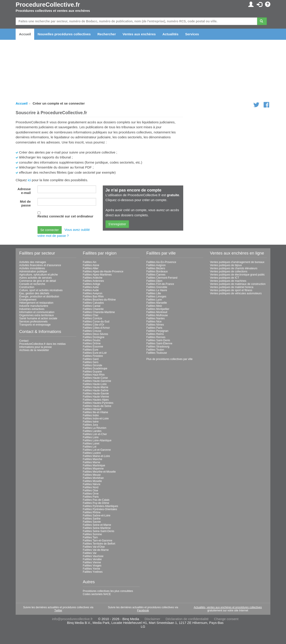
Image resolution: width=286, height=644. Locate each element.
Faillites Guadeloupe (95, 368)
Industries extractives (32, 309)
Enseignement (28, 300)
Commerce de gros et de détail (38, 281)
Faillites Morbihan (93, 478)
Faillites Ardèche (93, 278)
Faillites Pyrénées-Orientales (100, 509)
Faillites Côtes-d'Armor (96, 328)
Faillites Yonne (91, 569)
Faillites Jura (90, 425)
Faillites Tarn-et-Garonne (98, 541)
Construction (27, 287)
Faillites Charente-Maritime (99, 312)
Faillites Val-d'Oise (94, 547)
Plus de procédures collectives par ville (169, 359)
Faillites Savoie (92, 522)
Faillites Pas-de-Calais (96, 500)
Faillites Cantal (92, 306)
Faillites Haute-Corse (95, 378)
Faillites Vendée (92, 559)
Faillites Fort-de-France (160, 284)
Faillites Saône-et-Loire (97, 516)
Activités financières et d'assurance (40, 265)
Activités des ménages (33, 262)
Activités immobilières (32, 268)
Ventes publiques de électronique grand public (238, 275)
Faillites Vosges (92, 566)
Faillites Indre (91, 415)
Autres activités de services (35, 278)
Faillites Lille (154, 293)
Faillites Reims (155, 334)
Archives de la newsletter (34, 350)
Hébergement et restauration (36, 303)
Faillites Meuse (92, 475)
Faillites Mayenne (93, 469)
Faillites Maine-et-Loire (96, 456)
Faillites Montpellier (158, 309)
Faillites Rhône (92, 512)
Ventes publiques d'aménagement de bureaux (237, 262)
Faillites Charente (93, 309)
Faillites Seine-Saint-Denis (99, 531)
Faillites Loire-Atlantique (97, 440)
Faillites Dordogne (94, 337)
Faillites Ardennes (94, 281)
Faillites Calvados (93, 303)
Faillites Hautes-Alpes (96, 400)
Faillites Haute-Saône (96, 390)
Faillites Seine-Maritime (97, 528)
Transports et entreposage (35, 325)
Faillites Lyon (154, 300)
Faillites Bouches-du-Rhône (99, 300)
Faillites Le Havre (157, 290)
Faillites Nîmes (155, 325)
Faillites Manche (93, 459)
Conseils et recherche (32, 284)
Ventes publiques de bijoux (226, 265)
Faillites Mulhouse (157, 315)
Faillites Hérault (92, 409)
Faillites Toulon (155, 350)
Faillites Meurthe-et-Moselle (99, 472)
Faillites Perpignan (157, 331)
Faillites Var (90, 553)
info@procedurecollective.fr (72, 619)
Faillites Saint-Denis (158, 340)
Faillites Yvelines (93, 572)
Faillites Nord (91, 487)
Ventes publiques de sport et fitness (231, 290)
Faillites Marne (92, 462)
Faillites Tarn (90, 537)
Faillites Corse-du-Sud (96, 322)
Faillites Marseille (157, 303)
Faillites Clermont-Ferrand (162, 278)
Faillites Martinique (94, 465)
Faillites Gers (91, 362)
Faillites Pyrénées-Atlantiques (101, 506)
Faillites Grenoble (157, 287)
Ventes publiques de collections (229, 271)
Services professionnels (33, 322)
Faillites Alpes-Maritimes (97, 275)
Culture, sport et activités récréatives (41, 290)
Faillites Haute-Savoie (96, 394)
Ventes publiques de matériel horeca (232, 287)
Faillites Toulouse (157, 353)
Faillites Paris (91, 497)
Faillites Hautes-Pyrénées (98, 403)
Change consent (226, 619)
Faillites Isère (91, 422)
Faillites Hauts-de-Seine (97, 406)
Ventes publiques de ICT (225, 278)
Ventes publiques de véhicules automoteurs (236, 293)
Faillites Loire (91, 437)
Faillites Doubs (92, 340)
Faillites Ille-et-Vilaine (96, 412)
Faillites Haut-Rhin (94, 375)
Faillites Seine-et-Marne (97, 525)
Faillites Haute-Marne (96, 387)
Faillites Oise (91, 490)
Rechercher (107, 34)
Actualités (170, 34)
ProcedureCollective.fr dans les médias (42, 344)
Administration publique (33, 271)
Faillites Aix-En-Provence (161, 262)
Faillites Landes (92, 431)
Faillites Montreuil (157, 312)
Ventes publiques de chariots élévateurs (234, 268)
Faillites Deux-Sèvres (96, 334)
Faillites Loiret (91, 444)
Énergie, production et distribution (39, 297)
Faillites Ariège (92, 284)
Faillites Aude (91, 290)
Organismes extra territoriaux (37, 315)
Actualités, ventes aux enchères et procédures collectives (228, 607)
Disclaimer (152, 619)
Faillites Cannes (156, 275)
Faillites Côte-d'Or (94, 325)
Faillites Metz (154, 306)
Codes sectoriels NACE (97, 594)
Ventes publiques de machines (228, 281)
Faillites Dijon (154, 281)
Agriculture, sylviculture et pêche (39, 275)
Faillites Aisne (91, 265)
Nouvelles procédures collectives (64, 34)
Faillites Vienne (92, 562)
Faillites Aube (91, 287)
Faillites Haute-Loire (95, 384)
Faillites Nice (154, 322)
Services (192, 34)
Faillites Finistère (93, 356)
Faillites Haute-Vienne (96, 397)
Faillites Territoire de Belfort (99, 544)
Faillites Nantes (156, 318)
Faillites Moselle (92, 481)
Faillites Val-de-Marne (96, 550)
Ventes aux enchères (139, 34)
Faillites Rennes (156, 337)
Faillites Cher (91, 315)
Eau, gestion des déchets (34, 293)
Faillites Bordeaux (157, 271)
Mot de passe (25, 203)
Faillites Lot (90, 447)
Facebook (143, 610)
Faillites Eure (91, 350)
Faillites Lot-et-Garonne (97, 450)
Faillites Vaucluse (93, 556)
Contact (24, 341)
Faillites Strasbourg (158, 347)
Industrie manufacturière (34, 306)
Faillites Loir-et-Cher (95, 434)
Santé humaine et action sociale (38, 318)
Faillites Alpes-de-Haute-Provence (103, 271)
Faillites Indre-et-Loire (96, 419)
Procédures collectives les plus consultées (108, 591)
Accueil (25, 34)
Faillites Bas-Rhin (93, 297)
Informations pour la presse (35, 347)
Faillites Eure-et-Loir (95, 353)
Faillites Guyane (93, 372)
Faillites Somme (92, 534)
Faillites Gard (91, 359)
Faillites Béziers (156, 268)
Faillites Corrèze (93, 318)
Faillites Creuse (92, 331)
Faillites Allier (91, 268)
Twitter (58, 610)
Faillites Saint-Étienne (159, 343)
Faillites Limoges (156, 297)
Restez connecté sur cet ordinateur (65, 216)
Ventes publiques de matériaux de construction (238, 284)
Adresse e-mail (24, 191)
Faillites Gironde (93, 365)
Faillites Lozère (92, 453)
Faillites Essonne (93, 347)
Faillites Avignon (156, 265)
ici (29, 180)
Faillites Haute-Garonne (97, 381)
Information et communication (37, 312)
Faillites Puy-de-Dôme (96, 503)
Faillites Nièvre (92, 484)
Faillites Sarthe (92, 519)
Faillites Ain (90, 262)
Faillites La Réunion (95, 428)
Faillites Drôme (92, 343)
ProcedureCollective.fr (48, 5)
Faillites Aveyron (93, 293)
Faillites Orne (91, 494)
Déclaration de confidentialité (187, 619)
